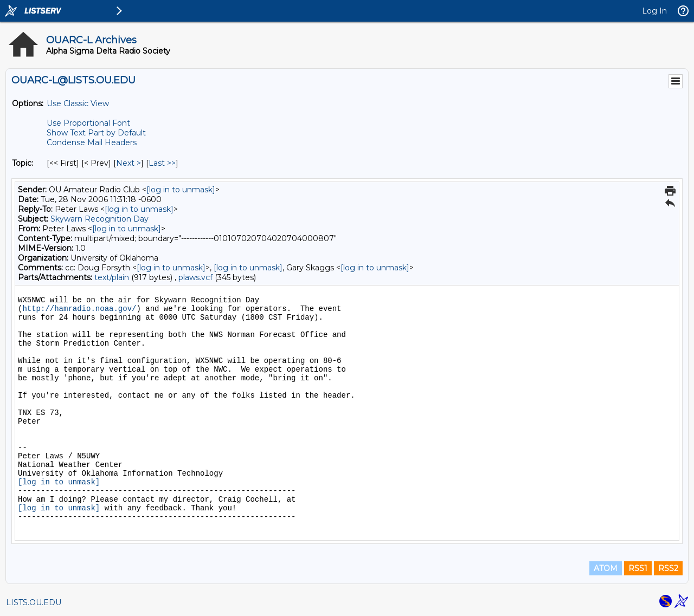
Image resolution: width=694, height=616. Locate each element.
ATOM (606, 568)
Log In (654, 11)
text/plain (112, 277)
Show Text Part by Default (96, 133)
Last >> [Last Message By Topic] (162, 163)
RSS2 (668, 568)
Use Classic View (78, 103)
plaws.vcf (195, 277)
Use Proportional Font (88, 123)
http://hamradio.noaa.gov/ (79, 309)
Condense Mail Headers (92, 142)
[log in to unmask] (181, 190)
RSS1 (638, 568)
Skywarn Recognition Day (99, 219)
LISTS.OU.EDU (34, 602)
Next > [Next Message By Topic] (128, 163)
